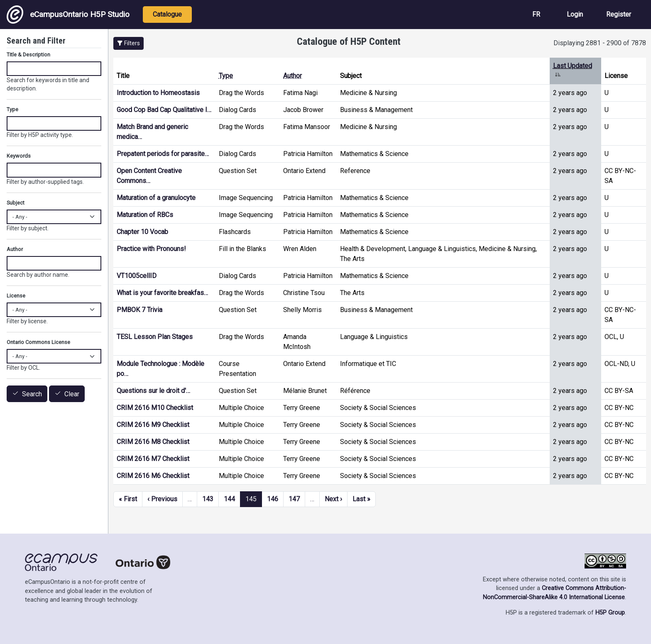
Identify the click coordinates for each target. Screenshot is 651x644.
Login (575, 14)
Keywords (19, 156)
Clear (72, 394)
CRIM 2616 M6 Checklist (153, 476)
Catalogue (167, 14)
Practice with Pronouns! (151, 249)
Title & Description (28, 55)
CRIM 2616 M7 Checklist (153, 459)
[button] (128, 43)
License (16, 296)
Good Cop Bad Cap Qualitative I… (164, 110)
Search (32, 394)
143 (208, 499)
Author (292, 76)
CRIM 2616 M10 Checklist (155, 408)
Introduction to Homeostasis (158, 93)
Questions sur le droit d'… (153, 391)
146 (273, 499)
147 (294, 499)
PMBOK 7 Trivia (139, 310)
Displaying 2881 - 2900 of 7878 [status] (600, 43)
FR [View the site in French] (536, 14)
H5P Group (610, 613)
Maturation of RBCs (145, 215)
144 (229, 499)
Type (226, 76)
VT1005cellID (137, 276)
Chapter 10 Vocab (142, 232)
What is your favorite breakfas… (162, 293)
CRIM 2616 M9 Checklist (153, 425)
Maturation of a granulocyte (156, 198)
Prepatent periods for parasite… (163, 154)
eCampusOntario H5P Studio (68, 15)
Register (619, 14)
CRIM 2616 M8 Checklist (153, 442)
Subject (16, 203)
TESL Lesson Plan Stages (155, 337)
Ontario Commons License (38, 342)
